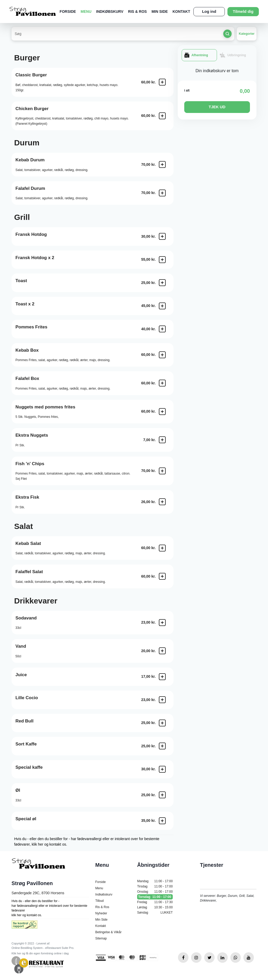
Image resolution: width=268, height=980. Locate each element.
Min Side (160, 12)
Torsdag (155, 897)
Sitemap (101, 938)
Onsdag (155, 892)
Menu (86, 12)
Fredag (155, 902)
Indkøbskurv (110, 12)
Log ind (209, 11)
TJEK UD (217, 107)
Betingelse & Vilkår (108, 932)
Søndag (155, 913)
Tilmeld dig (243, 11)
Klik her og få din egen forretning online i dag (40, 953)
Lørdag (155, 907)
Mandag (155, 881)
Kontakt (181, 12)
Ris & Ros (137, 12)
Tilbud (99, 901)
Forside (68, 12)
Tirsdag (155, 886)
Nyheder (101, 913)
